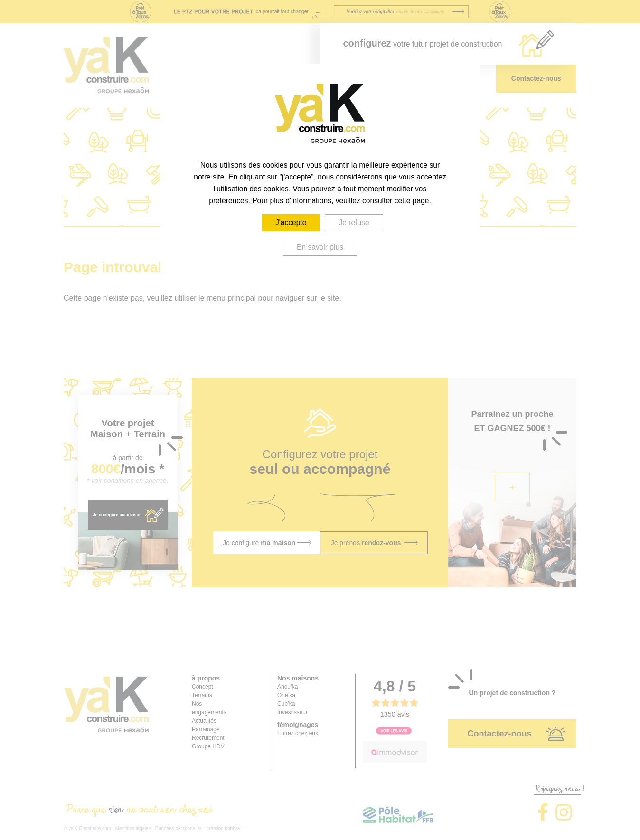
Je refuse (354, 222)
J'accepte (291, 222)
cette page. (413, 201)
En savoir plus (320, 247)
